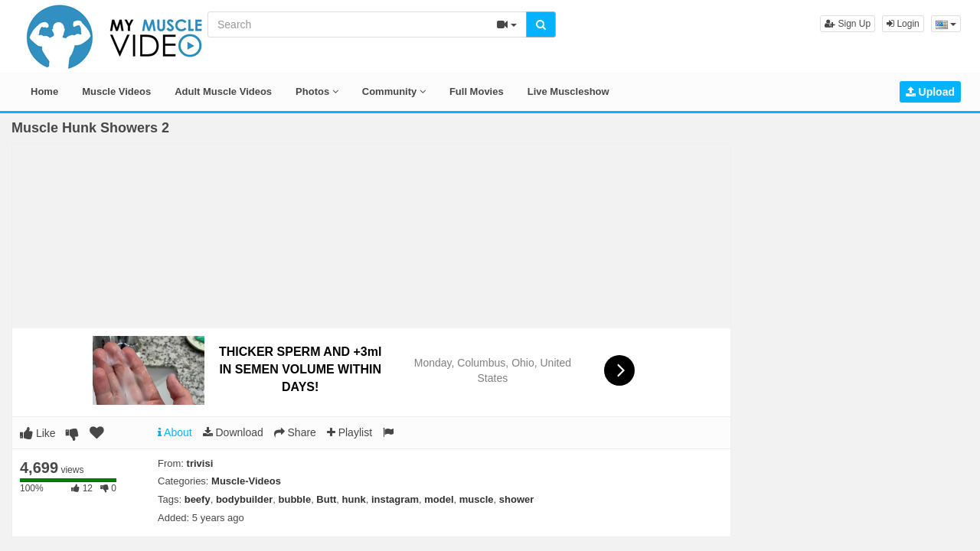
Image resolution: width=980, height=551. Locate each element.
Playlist (350, 432)
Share (295, 432)
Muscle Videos (116, 91)
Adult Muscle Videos (223, 91)
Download (233, 432)
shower (517, 499)
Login (903, 24)
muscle (477, 499)
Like (38, 433)
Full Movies (477, 91)
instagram (395, 499)
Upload (930, 92)
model (439, 499)
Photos (317, 91)
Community (394, 91)
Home (44, 91)
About (175, 432)
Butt (326, 499)
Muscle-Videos (246, 481)
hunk (354, 499)
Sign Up (848, 24)
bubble (295, 499)
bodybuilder (244, 499)
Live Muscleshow (568, 91)
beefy (198, 499)
